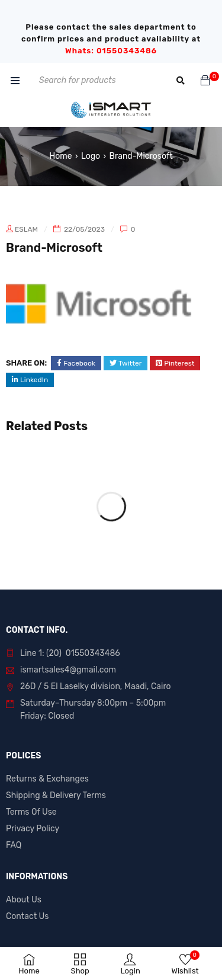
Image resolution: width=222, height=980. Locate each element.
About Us (24, 900)
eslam (26, 229)
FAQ (14, 845)
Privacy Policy (33, 829)
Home (60, 156)
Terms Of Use (31, 812)
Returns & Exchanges (47, 779)
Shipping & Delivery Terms (56, 795)
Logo (91, 156)
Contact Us (27, 916)
